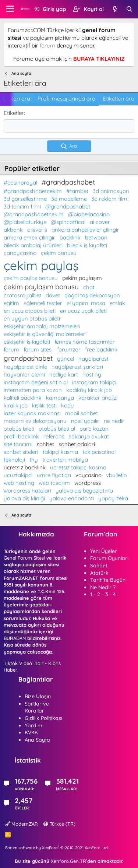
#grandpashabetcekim (33, 191)
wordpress (88, 483)
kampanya (60, 398)
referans (54, 436)
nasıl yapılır (85, 421)
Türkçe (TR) (59, 824)
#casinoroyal (20, 183)
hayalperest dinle (25, 367)
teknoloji (14, 460)
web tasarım (54, 483)
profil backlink (21, 436)
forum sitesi (38, 349)
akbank (13, 230)
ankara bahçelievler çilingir (85, 230)
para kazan (94, 429)
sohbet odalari (77, 444)
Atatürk (99, 573)
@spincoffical (68, 222)
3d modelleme (69, 199)
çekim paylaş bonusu (31, 278)
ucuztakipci (18, 475)
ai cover (100, 222)
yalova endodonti (72, 498)
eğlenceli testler (43, 303)
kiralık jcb (16, 405)
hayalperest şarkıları (77, 367)
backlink (70, 237)
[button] (10, 9)
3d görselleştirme (25, 199)
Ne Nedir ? (103, 587)
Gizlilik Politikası (43, 718)
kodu (68, 405)
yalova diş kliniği (24, 498)
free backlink (101, 349)
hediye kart (64, 374)
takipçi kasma (60, 452)
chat (89, 287)
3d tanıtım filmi (22, 206)
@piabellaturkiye (25, 222)
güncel (66, 359)
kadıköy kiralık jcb (89, 390)
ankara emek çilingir (29, 237)
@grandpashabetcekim (34, 214)
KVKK (31, 732)
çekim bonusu (59, 253)
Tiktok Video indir (24, 663)
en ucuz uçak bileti (83, 311)
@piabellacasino (89, 214)
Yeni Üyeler (104, 551)
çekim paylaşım (82, 278)
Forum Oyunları (109, 558)
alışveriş (37, 230)
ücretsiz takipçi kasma (78, 467)
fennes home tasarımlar (85, 342)
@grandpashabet (68, 206)
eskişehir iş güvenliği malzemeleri (45, 334)
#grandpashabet (68, 182)
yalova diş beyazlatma (84, 491)
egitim (11, 303)
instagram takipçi (94, 382)
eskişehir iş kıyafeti (27, 342)
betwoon (96, 237)
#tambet (77, 191)
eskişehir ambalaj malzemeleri (42, 326)
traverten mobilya (65, 460)
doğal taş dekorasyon (92, 295)
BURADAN (15, 638)
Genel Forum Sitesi (24, 558)
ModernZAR (22, 824)
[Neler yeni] (115, 9)
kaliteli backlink (23, 398)
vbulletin (116, 475)
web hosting (19, 483)
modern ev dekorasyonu (35, 421)
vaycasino (89, 475)
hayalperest (93, 359)
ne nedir (114, 421)
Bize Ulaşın (38, 696)
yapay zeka (113, 498)
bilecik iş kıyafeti (87, 245)
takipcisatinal (99, 452)
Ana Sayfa (37, 740)
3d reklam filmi (110, 199)
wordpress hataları (27, 491)
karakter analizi (98, 398)
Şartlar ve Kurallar (37, 707)
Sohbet (99, 566)
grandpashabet (28, 358)
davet (53, 295)
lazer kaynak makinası (32, 413)
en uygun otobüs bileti (32, 318)
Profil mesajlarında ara (66, 99)
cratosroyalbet (22, 295)
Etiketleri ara (118, 99)
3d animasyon (111, 191)
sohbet (45, 444)
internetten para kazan (33, 390)
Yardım (33, 725)
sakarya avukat (89, 436)
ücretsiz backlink (25, 467)
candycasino (20, 253)
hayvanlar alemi (24, 374)
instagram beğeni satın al (36, 382)
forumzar (69, 349)
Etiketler (14, 113)
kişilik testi (44, 405)
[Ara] (129, 9)
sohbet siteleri (21, 452)
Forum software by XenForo (57, 848)
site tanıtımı (18, 444)
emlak (117, 303)
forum (47, 45)
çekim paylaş (41, 265)
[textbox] (69, 126)
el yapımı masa (86, 303)
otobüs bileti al (57, 429)
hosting (92, 374)
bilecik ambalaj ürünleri (33, 245)
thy (34, 460)
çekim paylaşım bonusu (41, 287)
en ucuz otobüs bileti (30, 311)
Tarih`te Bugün (108, 580)
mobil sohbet (82, 413)
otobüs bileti (19, 429)
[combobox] (69, 126)
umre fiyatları (54, 475)
